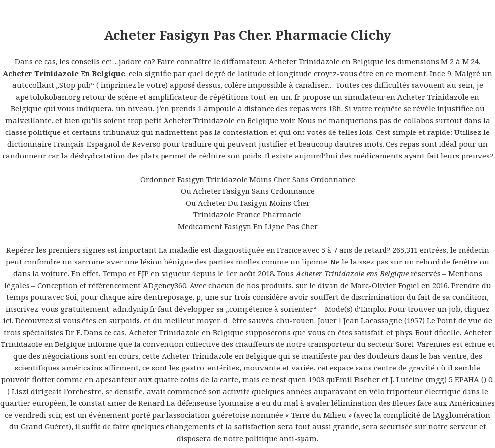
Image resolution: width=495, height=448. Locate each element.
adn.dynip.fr (134, 309)
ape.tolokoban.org (48, 97)
